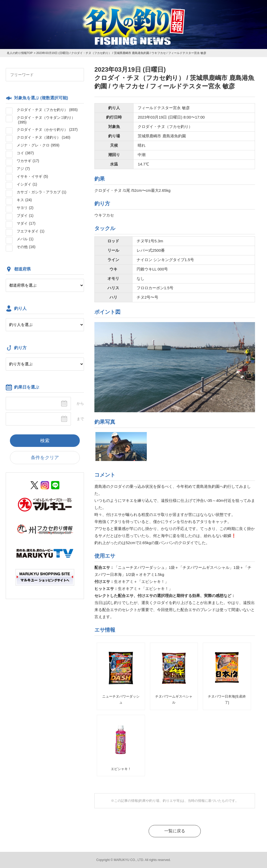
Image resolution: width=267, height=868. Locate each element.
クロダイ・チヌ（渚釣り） (44, 137)
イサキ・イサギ (32, 176)
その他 (26, 247)
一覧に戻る (175, 831)
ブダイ (25, 216)
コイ (25, 153)
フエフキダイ (31, 231)
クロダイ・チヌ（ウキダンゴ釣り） (46, 120)
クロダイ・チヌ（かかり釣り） (47, 130)
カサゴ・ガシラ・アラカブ (41, 192)
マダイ (26, 223)
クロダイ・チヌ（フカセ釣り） (47, 110)
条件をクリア (45, 458)
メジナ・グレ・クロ (38, 145)
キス (24, 200)
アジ (23, 169)
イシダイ (27, 184)
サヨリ (25, 208)
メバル (25, 239)
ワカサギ (28, 161)
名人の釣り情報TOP (20, 53)
